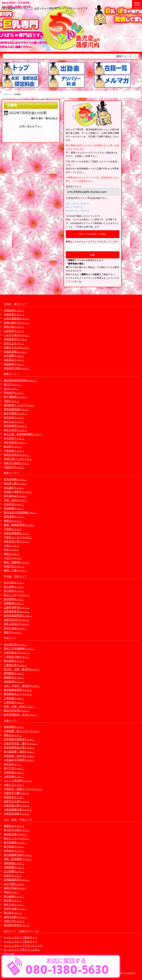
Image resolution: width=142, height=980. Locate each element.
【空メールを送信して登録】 (93, 234)
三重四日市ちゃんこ (15, 665)
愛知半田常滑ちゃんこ (17, 710)
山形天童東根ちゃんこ (17, 318)
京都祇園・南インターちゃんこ (22, 731)
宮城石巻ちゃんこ (14, 314)
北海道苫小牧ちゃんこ (17, 368)
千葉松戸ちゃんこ (14, 467)
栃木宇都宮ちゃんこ (15, 413)
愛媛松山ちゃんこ (14, 826)
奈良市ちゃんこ (13, 764)
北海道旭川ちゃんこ (15, 339)
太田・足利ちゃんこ (15, 500)
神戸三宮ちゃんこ (14, 768)
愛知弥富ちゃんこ (14, 661)
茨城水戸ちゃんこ (14, 393)
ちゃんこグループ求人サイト (21, 941)
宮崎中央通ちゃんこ (15, 909)
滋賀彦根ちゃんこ (14, 727)
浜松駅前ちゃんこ (14, 681)
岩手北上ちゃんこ (14, 343)
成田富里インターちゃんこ (19, 405)
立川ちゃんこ (11, 389)
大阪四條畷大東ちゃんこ (18, 810)
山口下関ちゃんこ (14, 884)
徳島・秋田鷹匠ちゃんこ (18, 859)
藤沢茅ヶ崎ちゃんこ (15, 483)
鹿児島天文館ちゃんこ (17, 830)
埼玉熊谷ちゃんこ (14, 417)
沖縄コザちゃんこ (14, 921)
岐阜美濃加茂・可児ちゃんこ (21, 715)
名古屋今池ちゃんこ (15, 644)
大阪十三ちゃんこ (14, 785)
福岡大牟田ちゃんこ (15, 917)
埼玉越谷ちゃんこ (14, 488)
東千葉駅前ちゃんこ (15, 397)
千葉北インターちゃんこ (18, 537)
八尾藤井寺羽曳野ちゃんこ (19, 760)
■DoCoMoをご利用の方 (78, 204)
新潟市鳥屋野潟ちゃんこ (18, 615)
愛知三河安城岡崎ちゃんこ (19, 648)
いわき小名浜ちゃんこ (17, 335)
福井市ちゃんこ (13, 632)
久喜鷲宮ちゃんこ (14, 504)
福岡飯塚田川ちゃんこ (17, 880)
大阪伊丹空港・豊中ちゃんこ (21, 743)
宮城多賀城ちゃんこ (15, 352)
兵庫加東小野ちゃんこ (17, 805)
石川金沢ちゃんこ (14, 591)
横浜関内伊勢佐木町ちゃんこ (21, 380)
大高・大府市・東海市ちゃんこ (22, 686)
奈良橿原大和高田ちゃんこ (19, 739)
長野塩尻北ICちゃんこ (17, 620)
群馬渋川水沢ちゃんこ (17, 455)
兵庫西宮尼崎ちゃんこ (17, 814)
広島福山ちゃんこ (14, 851)
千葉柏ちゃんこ (13, 529)
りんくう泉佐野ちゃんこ (18, 781)
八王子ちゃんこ (13, 558)
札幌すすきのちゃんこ (17, 347)
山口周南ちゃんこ (14, 871)
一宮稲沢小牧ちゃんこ (17, 657)
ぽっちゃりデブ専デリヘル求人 (22, 950)
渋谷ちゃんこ (11, 550)
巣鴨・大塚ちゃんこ (15, 570)
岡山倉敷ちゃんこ (14, 896)
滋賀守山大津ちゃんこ (17, 801)
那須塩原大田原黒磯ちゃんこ (21, 512)
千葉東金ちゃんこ (14, 451)
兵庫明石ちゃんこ (14, 772)
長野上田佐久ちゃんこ (17, 624)
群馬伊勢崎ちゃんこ (15, 479)
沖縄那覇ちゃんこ (14, 867)
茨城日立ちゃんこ (14, 566)
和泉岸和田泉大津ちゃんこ (19, 747)
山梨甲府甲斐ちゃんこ (17, 607)
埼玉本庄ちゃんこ (14, 438)
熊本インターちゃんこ (17, 838)
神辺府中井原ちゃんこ (17, 925)
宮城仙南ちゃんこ (14, 310)
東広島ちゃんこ (13, 900)
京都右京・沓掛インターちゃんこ (23, 789)
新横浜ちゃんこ (13, 521)
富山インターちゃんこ (17, 595)
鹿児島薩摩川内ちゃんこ (18, 855)
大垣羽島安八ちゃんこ (17, 652)
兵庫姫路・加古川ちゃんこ (19, 756)
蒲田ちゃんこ (11, 554)
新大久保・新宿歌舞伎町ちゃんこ (23, 434)
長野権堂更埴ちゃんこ (17, 611)
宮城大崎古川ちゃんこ (17, 323)
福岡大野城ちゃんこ (15, 888)
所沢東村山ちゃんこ (15, 496)
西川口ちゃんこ (13, 384)
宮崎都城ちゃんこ (14, 863)
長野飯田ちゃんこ (14, 603)
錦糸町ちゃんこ (13, 446)
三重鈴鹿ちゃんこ (14, 702)
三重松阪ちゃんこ (14, 698)
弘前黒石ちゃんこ (14, 331)
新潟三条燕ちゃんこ (15, 628)
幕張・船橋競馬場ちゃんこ (19, 525)
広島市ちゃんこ (13, 875)
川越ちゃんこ (11, 401)
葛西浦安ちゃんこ (14, 516)
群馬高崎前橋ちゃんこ (17, 409)
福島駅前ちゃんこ (14, 364)
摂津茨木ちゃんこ (14, 797)
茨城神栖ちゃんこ (14, 508)
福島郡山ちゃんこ (14, 360)
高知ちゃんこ (11, 892)
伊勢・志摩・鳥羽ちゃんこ (19, 706)
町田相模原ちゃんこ (15, 426)
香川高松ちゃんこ (14, 846)
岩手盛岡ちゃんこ (14, 356)
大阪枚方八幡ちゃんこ (17, 793)
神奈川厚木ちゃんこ (15, 430)
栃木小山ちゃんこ (14, 422)
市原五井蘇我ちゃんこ (17, 533)
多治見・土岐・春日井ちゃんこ (22, 669)
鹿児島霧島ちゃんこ (15, 842)
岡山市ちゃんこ (13, 913)
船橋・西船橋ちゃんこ (17, 562)
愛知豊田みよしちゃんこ (18, 694)
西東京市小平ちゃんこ (17, 541)
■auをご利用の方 (74, 207)
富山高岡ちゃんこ (14, 587)
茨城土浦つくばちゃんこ (18, 459)
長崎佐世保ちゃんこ (15, 834)
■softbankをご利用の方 (78, 211)
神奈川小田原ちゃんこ (17, 463)
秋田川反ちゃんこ (14, 327)
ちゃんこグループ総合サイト (21, 937)
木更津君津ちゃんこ (15, 442)
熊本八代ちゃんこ (14, 905)
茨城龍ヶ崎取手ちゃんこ (18, 492)
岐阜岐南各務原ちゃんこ (18, 690)
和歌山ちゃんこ (13, 735)
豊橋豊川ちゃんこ (14, 677)
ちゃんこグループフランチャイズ (23, 946)
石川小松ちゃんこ (14, 582)
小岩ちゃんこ (11, 545)
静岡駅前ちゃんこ (14, 673)
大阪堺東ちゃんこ (14, 776)
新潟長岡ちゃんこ (14, 599)
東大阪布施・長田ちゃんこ (19, 751)
